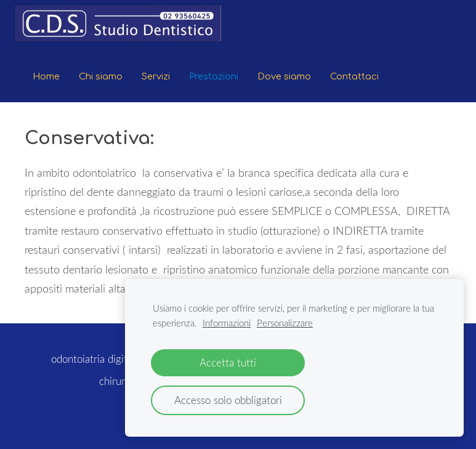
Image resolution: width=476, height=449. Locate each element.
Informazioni (227, 323)
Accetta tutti (228, 362)
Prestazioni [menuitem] (214, 76)
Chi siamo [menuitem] (101, 76)
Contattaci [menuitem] (354, 76)
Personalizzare (285, 323)
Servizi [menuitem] (156, 76)
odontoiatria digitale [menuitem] (96, 359)
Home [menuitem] (46, 76)
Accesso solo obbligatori (228, 400)
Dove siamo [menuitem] (284, 76)
